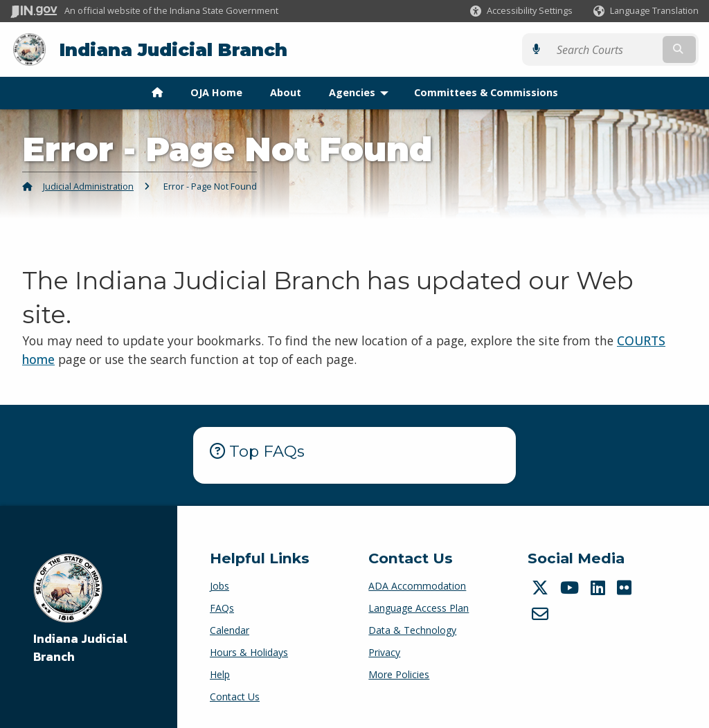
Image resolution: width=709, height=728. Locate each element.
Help (220, 674)
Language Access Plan (419, 608)
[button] (521, 11)
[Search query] (615, 49)
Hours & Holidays (249, 652)
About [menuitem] (286, 92)
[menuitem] (157, 93)
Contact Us (235, 697)
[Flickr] (626, 588)
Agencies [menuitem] (362, 92)
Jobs (219, 586)
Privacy (384, 652)
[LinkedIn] (600, 588)
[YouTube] (571, 588)
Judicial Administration (88, 186)
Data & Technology (412, 630)
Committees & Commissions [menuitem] (486, 92)
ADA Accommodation (417, 586)
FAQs (222, 608)
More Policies (399, 674)
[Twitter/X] (542, 588)
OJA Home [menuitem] (216, 92)
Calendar (230, 630)
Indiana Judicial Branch (173, 49)
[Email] (542, 613)
